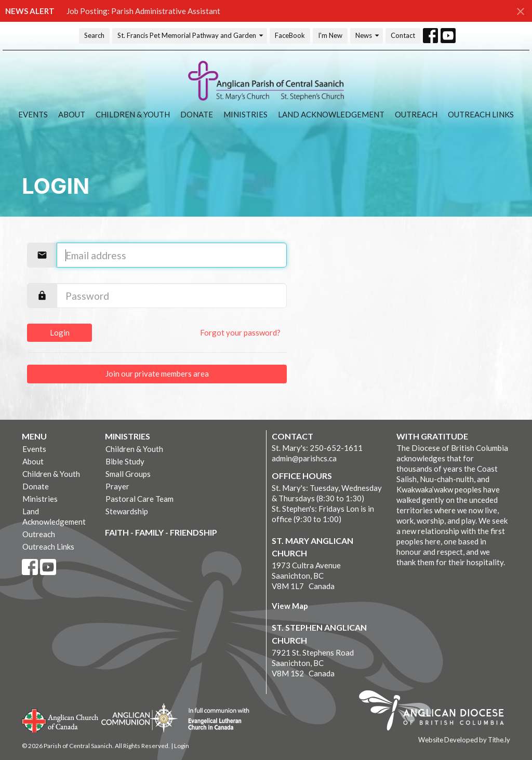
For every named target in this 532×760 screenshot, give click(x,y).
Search (94, 35)
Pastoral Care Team (139, 499)
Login (60, 332)
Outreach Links (481, 114)
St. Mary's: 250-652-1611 (317, 448)
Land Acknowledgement (331, 114)
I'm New (330, 35)
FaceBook (290, 35)
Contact (403, 35)
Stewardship (127, 511)
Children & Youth (133, 114)
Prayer (117, 486)
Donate (197, 114)
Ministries (245, 114)
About (72, 114)
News (368, 36)
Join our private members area (157, 374)
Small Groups (128, 474)
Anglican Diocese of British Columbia (437, 712)
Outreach (416, 114)
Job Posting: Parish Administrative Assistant (143, 11)
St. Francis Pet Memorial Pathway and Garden (191, 36)
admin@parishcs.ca (304, 458)
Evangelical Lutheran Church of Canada (215, 719)
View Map (290, 606)
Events (33, 114)
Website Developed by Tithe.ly (464, 740)
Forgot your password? (240, 332)
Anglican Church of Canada (61, 719)
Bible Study (125, 461)
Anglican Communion (139, 718)
